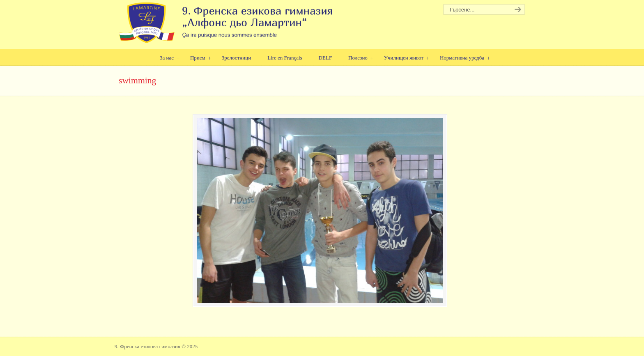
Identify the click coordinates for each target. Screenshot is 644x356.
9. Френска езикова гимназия (227, 23)
